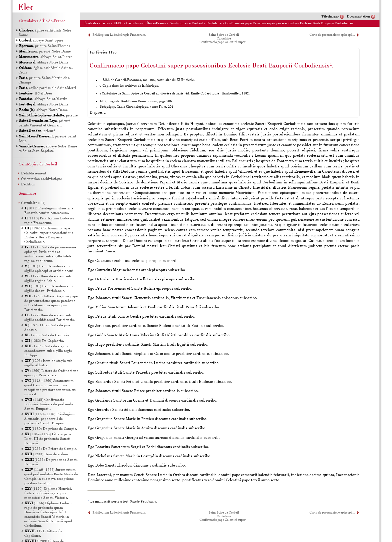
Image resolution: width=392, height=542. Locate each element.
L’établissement (34, 174)
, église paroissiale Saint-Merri (48, 88)
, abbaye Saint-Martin (43, 99)
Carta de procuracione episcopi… (332, 35)
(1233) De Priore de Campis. (51, 449)
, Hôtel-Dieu (35, 94)
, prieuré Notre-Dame (45, 52)
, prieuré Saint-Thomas (44, 46)
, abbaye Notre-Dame (44, 63)
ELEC (118, 23)
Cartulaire (214, 23)
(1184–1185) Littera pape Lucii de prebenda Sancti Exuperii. (48, 439)
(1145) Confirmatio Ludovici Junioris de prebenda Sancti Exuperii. (49, 404)
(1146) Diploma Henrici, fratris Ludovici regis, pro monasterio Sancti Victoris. (48, 493)
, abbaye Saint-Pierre (46, 57)
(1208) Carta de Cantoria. (47, 335)
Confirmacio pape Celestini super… (224, 42)
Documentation (358, 17)
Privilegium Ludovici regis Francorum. (119, 35)
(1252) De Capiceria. (44, 341)
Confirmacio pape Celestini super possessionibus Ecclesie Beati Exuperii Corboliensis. (290, 23)
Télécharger (330, 17)
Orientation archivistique (41, 179)
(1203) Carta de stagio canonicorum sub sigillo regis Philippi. (48, 351)
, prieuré (48, 116)
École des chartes (97, 23)
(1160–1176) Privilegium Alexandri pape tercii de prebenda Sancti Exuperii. (50, 419)
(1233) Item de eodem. (47, 454)
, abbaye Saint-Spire (41, 41)
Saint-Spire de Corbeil (186, 23)
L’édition (28, 185)
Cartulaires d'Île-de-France (146, 23)
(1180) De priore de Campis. (51, 429)
